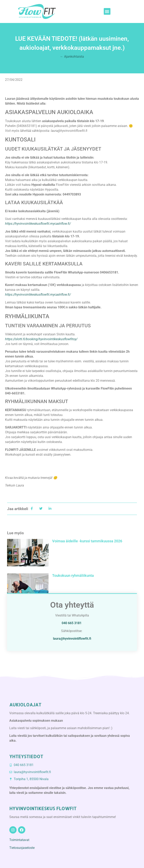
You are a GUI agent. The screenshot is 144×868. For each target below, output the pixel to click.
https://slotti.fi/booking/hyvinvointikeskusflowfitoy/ (41, 339)
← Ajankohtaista (72, 57)
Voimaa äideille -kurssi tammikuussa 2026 (87, 541)
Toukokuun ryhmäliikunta (73, 575)
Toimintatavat (19, 840)
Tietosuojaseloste (22, 848)
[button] (107, 11)
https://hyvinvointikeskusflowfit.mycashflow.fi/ (38, 295)
